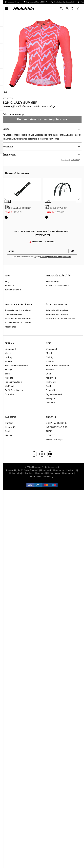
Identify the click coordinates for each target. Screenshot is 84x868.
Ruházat (9, 423)
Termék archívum (13, 290)
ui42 (36, 470)
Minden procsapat (54, 439)
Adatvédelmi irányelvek (57, 310)
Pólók (49, 386)
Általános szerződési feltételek (60, 319)
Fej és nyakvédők (13, 382)
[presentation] (5, 199)
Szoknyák (51, 390)
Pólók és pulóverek (14, 390)
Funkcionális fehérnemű (16, 365)
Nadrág (8, 357)
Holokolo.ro (28, 473)
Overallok (9, 394)
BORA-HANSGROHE (56, 423)
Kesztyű (9, 370)
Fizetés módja (53, 281)
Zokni (7, 374)
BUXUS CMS (25, 470)
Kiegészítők (10, 427)
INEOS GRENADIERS (57, 427)
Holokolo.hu (15, 473)
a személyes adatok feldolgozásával (56, 257)
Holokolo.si (40, 473)
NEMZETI (51, 435)
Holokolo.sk (46, 470)
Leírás (6, 129)
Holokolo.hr (36, 476)
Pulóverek (51, 382)
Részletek (8, 147)
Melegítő (9, 378)
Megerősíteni (72, 251)
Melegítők (51, 398)
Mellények (10, 386)
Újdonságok (10, 349)
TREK (49, 431)
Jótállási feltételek (13, 314)
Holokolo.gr (48, 476)
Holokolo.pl (71, 470)
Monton (8, 98)
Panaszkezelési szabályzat (18, 310)
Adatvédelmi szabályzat (57, 314)
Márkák (9, 435)
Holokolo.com (54, 473)
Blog (7, 281)
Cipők (8, 431)
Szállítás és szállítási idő (58, 286)
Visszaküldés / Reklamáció (18, 319)
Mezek (8, 353)
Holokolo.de (68, 473)
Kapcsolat (10, 286)
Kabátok (9, 361)
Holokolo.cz (59, 470)
